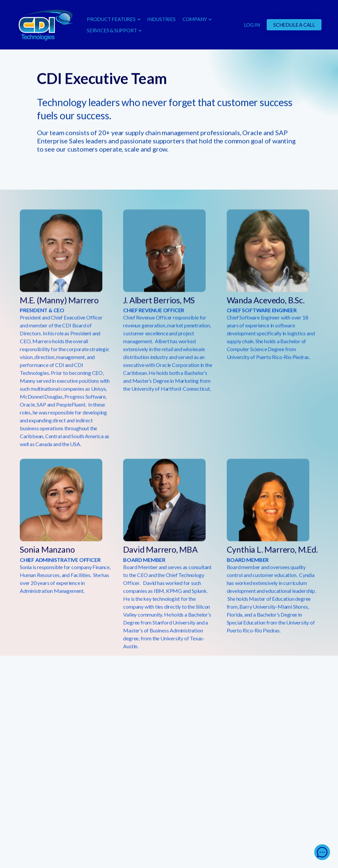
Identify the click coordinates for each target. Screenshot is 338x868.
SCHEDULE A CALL (294, 25)
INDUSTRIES (161, 19)
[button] (114, 19)
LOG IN (252, 25)
